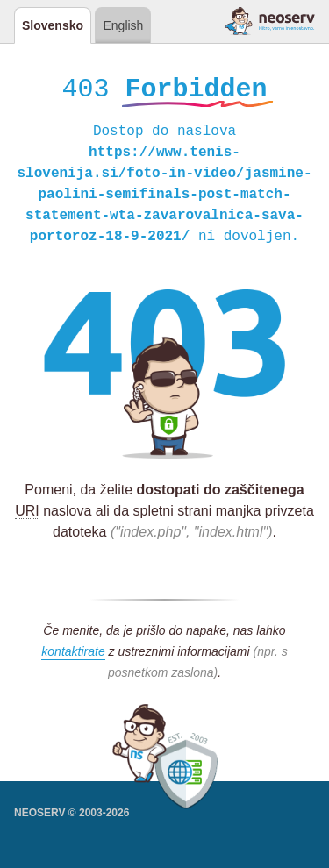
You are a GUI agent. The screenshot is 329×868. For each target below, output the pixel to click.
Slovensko (53, 25)
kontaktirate (73, 654)
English (123, 25)
